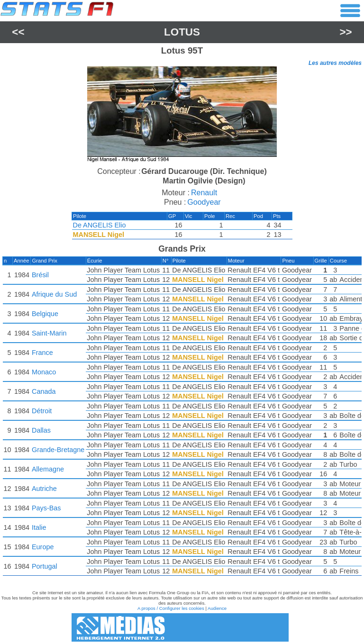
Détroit (42, 411)
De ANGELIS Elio (100, 225)
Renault (204, 193)
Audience (217, 608)
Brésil (40, 275)
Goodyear (204, 202)
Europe (43, 547)
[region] (182, 115)
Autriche (44, 489)
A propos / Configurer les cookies (171, 608)
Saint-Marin (49, 333)
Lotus (182, 32)
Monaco (44, 372)
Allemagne (48, 469)
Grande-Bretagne (58, 450)
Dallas (41, 430)
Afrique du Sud (54, 294)
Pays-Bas (46, 508)
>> (346, 32)
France (42, 353)
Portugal (45, 566)
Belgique (45, 314)
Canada (44, 391)
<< (18, 32)
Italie (39, 527)
